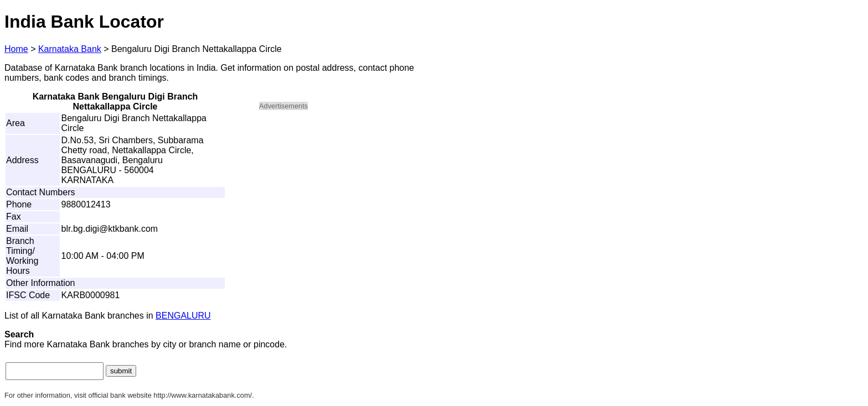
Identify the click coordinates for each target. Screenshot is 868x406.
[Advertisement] (353, 197)
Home (16, 49)
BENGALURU (183, 316)
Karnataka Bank (70, 49)
